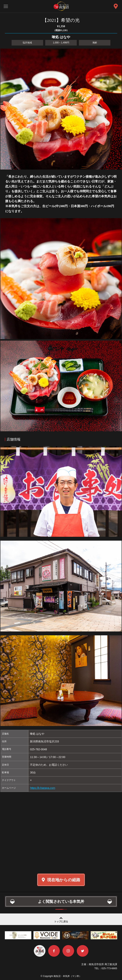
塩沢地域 (27, 43)
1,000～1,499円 (61, 43)
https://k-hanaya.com (43, 788)
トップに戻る (61, 919)
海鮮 (95, 43)
